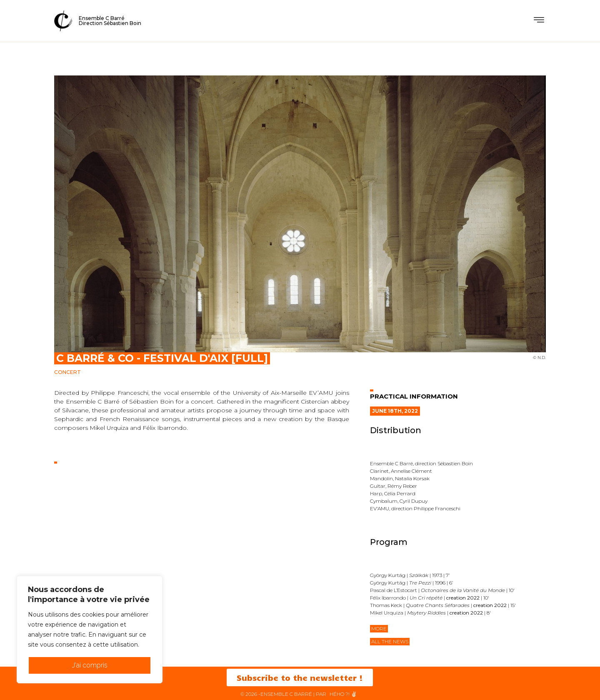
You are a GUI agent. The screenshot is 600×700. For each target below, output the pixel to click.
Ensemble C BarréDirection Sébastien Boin (110, 21)
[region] (90, 630)
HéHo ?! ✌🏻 (343, 694)
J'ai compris (90, 665)
